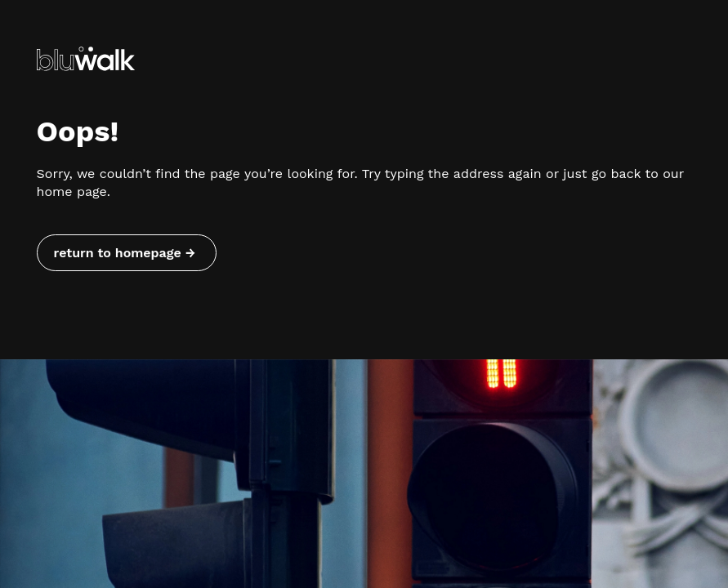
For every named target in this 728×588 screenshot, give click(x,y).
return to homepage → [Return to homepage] (125, 253)
